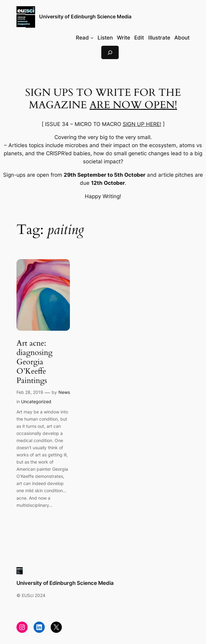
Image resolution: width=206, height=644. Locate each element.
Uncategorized (36, 401)
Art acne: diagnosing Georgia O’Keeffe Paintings (34, 362)
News (64, 392)
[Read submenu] (92, 38)
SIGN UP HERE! (142, 124)
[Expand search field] (110, 52)
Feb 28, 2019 (30, 392)
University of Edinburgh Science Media (85, 17)
